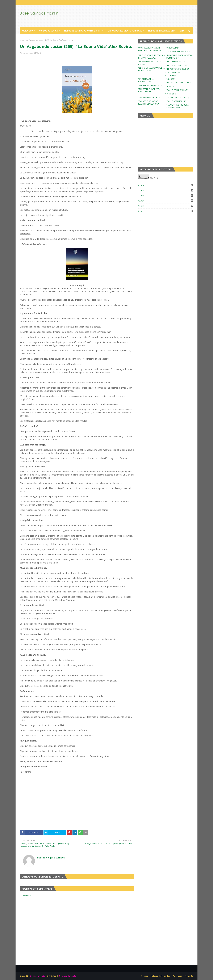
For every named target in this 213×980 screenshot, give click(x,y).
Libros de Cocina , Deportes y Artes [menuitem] (83, 31)
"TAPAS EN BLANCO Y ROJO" (179, 97)
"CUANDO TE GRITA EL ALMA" (178, 51)
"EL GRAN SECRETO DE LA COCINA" (149, 63)
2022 (166, 206)
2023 (166, 201)
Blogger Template (37, 976)
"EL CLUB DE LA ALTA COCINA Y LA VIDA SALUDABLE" (152, 56)
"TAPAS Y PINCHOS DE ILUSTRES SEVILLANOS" (149, 102)
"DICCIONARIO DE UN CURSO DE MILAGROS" (179, 56)
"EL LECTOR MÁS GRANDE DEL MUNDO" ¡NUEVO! (151, 69)
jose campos (27, 53)
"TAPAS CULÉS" (172, 94)
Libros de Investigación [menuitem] (161, 31)
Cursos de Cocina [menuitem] (49, 31)
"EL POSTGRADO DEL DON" (178, 69)
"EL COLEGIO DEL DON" (177, 62)
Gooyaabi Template (68, 976)
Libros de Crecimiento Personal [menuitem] (125, 31)
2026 (166, 185)
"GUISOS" (171, 79)
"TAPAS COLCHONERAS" (177, 90)
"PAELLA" (170, 86)
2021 (166, 211)
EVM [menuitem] (182, 31)
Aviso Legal (178, 976)
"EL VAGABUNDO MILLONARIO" (172, 74)
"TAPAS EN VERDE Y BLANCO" (151, 97)
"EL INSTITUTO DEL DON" (177, 65)
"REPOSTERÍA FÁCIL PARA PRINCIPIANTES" (149, 90)
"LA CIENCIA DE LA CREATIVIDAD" (146, 80)
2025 (166, 190)
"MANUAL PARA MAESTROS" (151, 85)
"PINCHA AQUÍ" (77, 285)
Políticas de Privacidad (160, 976)
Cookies (145, 976)
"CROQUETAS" (173, 48)
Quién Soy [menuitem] (28, 31)
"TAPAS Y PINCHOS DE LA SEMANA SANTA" (177, 106)
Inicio (22, 40)
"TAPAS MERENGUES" (176, 101)
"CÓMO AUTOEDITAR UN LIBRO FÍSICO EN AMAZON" (150, 49)
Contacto (189, 976)
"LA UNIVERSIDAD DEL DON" (179, 83)
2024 (166, 196)
